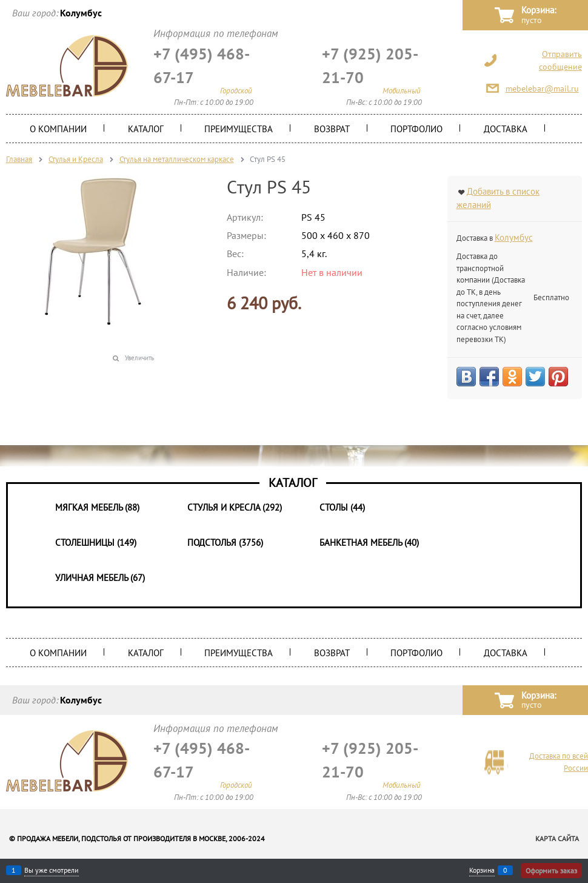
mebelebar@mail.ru (542, 89)
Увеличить (139, 358)
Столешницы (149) (96, 542)
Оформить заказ (551, 871)
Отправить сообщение (560, 60)
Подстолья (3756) (225, 542)
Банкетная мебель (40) (369, 542)
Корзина (482, 870)
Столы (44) (342, 507)
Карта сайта (557, 838)
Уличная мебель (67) (100, 578)
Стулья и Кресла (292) (235, 507)
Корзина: (539, 15)
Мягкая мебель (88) (97, 507)
